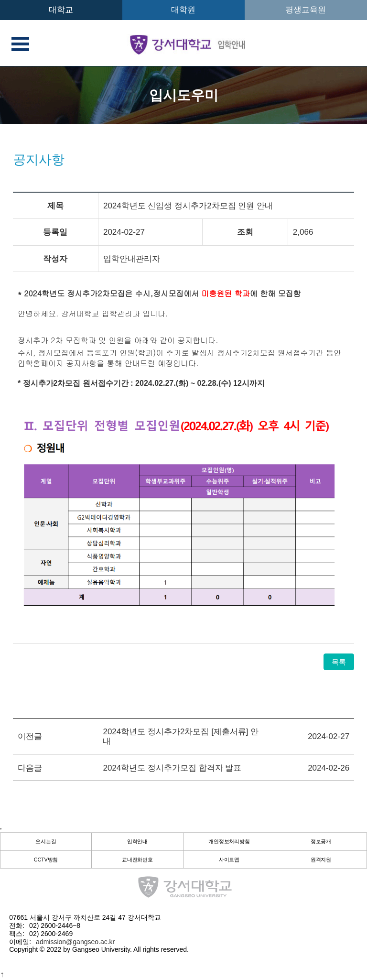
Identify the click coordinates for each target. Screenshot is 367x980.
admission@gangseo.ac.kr (75, 942)
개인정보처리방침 (229, 842)
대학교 (61, 10)
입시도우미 (184, 95)
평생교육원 (306, 10)
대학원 (183, 10)
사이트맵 (229, 860)
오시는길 (46, 842)
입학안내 (138, 842)
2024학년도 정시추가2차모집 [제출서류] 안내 (181, 736)
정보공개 (321, 842)
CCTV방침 (46, 860)
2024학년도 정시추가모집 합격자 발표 (172, 768)
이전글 (30, 736)
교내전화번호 (138, 860)
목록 (339, 662)
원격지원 (321, 860)
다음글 (30, 768)
